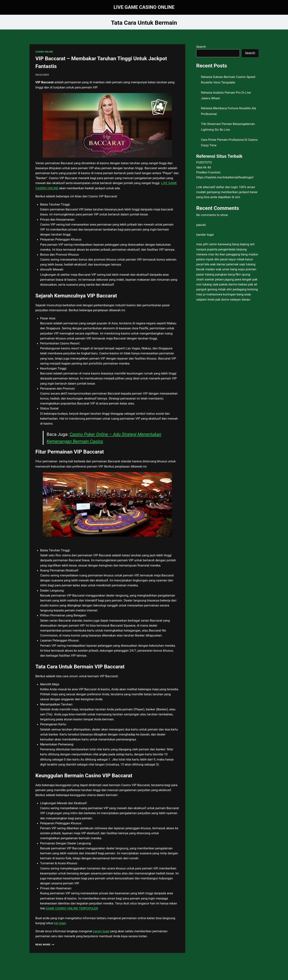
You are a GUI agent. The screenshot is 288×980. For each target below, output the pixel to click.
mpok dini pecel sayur (221, 259)
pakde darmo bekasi (233, 284)
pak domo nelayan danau (233, 299)
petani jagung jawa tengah (233, 279)
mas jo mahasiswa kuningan (216, 294)
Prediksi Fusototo (208, 172)
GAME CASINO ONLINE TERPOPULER (72, 908)
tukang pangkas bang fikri (223, 274)
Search (201, 47)
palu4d (201, 225)
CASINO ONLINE (44, 52)
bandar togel (205, 235)
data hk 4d (203, 167)
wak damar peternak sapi (228, 264)
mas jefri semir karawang (214, 244)
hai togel (60, 923)
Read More (45, 944)
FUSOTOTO (204, 162)
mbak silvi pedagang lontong (238, 289)
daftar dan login (227, 187)
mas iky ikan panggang (224, 254)
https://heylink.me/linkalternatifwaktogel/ (225, 177)
